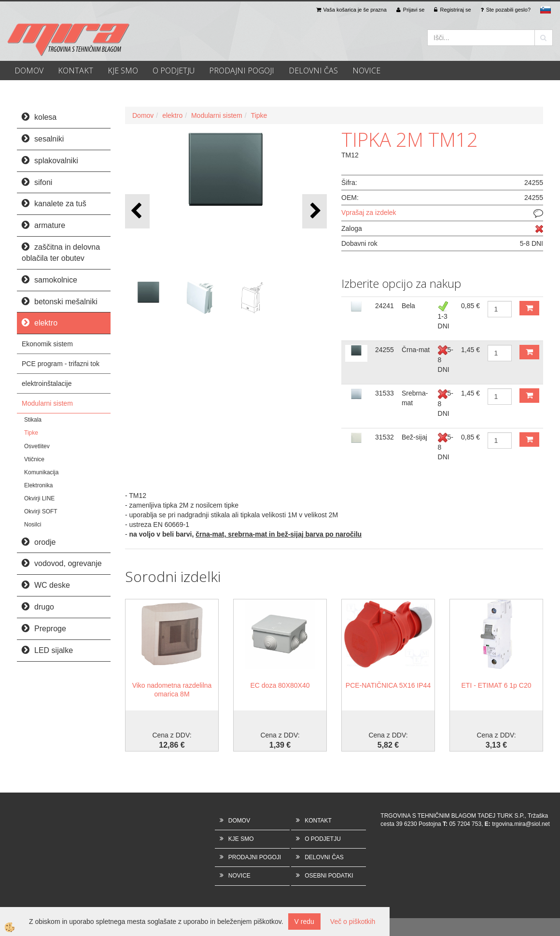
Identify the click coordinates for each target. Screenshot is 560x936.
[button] (315, 211)
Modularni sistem (47, 403)
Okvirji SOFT (41, 511)
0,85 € (470, 306)
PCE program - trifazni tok (61, 364)
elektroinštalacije (47, 383)
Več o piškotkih (353, 922)
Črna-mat (416, 350)
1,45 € (470, 350)
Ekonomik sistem (47, 344)
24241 (385, 306)
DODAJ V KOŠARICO (529, 308)
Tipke (31, 433)
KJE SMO (123, 71)
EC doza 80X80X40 (280, 685)
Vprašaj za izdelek (369, 213)
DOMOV (29, 71)
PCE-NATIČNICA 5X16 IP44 (388, 685)
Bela (408, 306)
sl (546, 10)
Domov (143, 115)
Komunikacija (41, 472)
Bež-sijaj (414, 437)
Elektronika (38, 485)
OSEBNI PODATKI (329, 876)
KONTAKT (76, 71)
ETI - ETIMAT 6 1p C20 (497, 685)
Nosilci (33, 525)
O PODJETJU (174, 71)
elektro (172, 115)
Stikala (33, 420)
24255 (385, 350)
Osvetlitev (37, 446)
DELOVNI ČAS (313, 71)
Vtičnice (34, 459)
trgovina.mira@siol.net (521, 824)
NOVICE (366, 71)
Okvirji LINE (39, 498)
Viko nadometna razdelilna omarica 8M (172, 690)
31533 (385, 393)
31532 (385, 437)
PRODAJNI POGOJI (242, 71)
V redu (304, 922)
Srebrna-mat (415, 398)
